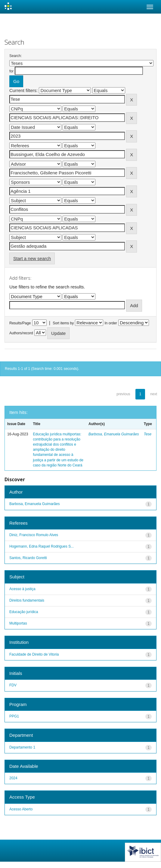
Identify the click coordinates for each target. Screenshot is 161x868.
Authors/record (21, 333)
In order (111, 323)
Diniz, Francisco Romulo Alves (34, 535)
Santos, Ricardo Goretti (28, 558)
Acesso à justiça (22, 589)
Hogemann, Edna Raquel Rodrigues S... (42, 546)
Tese (148, 434)
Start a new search (32, 258)
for (11, 71)
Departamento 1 (22, 747)
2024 (13, 778)
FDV (13, 685)
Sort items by (63, 323)
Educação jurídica (24, 612)
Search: (15, 56)
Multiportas (18, 623)
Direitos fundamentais (27, 600)
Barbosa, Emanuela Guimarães (114, 434)
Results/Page (20, 323)
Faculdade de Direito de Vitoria (34, 654)
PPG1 (14, 716)
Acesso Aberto (21, 809)
